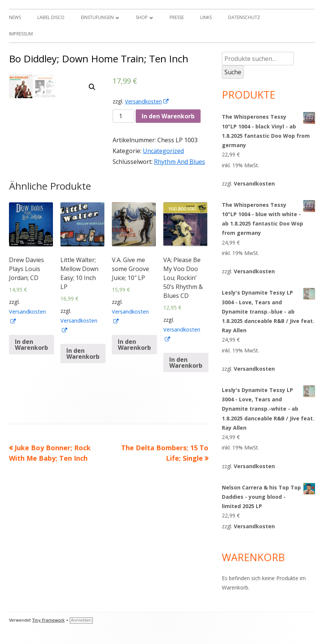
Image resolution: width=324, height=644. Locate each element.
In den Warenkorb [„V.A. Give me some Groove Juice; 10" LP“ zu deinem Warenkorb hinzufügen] (134, 372)
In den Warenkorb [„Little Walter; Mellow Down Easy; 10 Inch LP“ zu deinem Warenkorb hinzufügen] (83, 381)
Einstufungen (97, 17)
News (15, 17)
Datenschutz (244, 17)
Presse (177, 17)
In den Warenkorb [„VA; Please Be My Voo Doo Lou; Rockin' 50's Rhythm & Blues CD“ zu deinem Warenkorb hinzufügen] (186, 390)
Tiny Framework (48, 620)
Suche (233, 72)
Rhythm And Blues (180, 162)
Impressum (21, 34)
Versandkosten (147, 101)
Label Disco (51, 17)
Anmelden (81, 620)
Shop (142, 17)
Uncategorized (163, 151)
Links (206, 17)
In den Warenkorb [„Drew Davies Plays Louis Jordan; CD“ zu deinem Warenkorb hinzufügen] (32, 372)
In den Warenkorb (168, 116)
